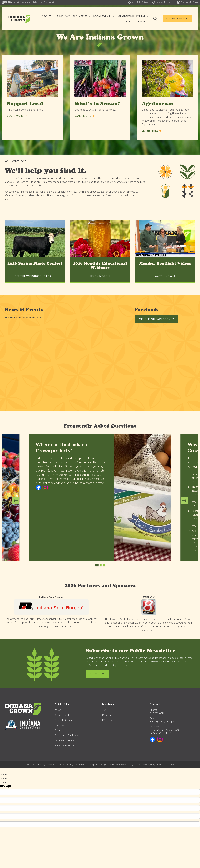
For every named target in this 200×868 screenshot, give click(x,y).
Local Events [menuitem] (136, 16)
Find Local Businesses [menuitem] (106, 16)
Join (104, 710)
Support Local (62, 715)
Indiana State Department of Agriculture (96, 765)
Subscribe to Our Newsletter (69, 735)
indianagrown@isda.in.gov (162, 721)
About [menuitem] (80, 16)
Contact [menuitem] (141, 21)
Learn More (17, 116)
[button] (138, 2)
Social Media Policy (64, 745)
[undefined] (7, 786)
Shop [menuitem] (128, 21)
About (58, 710)
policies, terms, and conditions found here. (159, 765)
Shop (57, 730)
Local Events (61, 725)
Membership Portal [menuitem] (105, 21)
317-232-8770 (157, 713)
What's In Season (63, 720)
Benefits (106, 715)
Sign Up (97, 673)
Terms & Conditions (64, 740)
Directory (107, 720)
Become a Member (178, 19)
